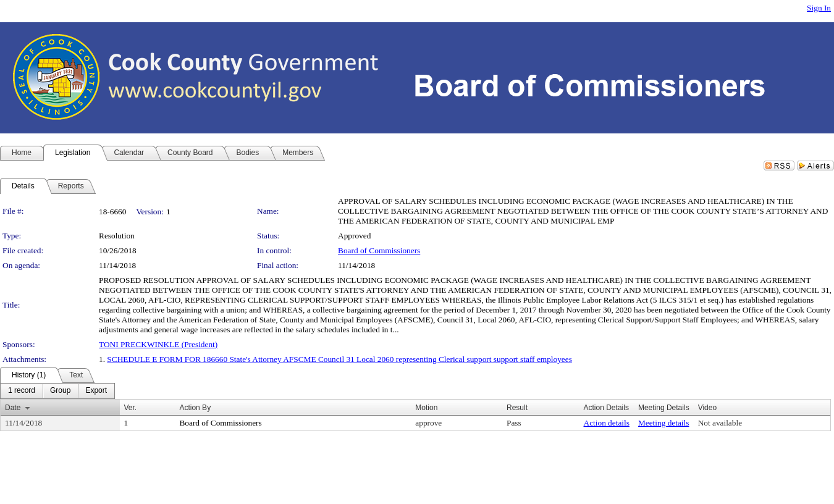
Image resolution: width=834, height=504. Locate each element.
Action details (607, 423)
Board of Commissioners (379, 250)
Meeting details (664, 423)
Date (13, 408)
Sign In (819, 8)
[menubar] (57, 391)
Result (517, 408)
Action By (195, 408)
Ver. (131, 408)
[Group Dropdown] (60, 391)
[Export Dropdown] (96, 391)
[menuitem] (22, 391)
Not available (720, 423)
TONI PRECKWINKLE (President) (158, 344)
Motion (426, 408)
